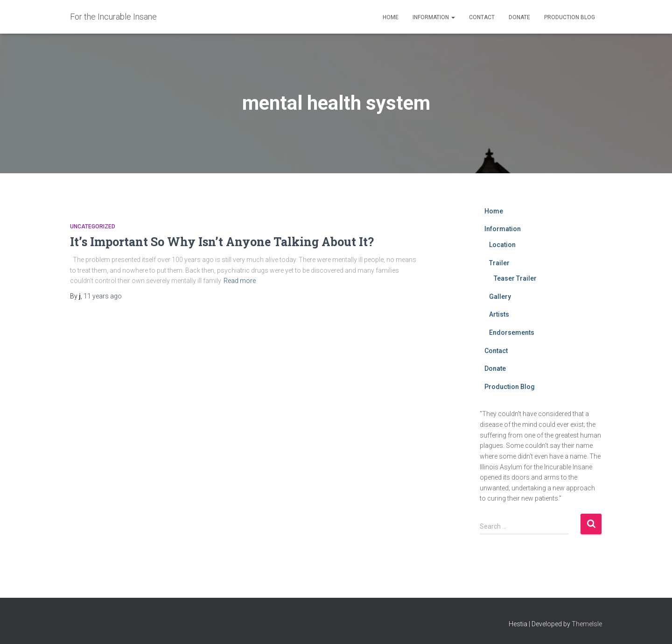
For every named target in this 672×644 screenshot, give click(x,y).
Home (391, 17)
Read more (240, 281)
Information (434, 17)
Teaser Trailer (515, 278)
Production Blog (570, 17)
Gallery (500, 297)
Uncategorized (93, 226)
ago (103, 296)
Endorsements (512, 333)
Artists (499, 314)
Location (502, 245)
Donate (519, 17)
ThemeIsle (587, 624)
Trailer (499, 263)
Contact (482, 17)
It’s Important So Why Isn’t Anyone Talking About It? (222, 242)
